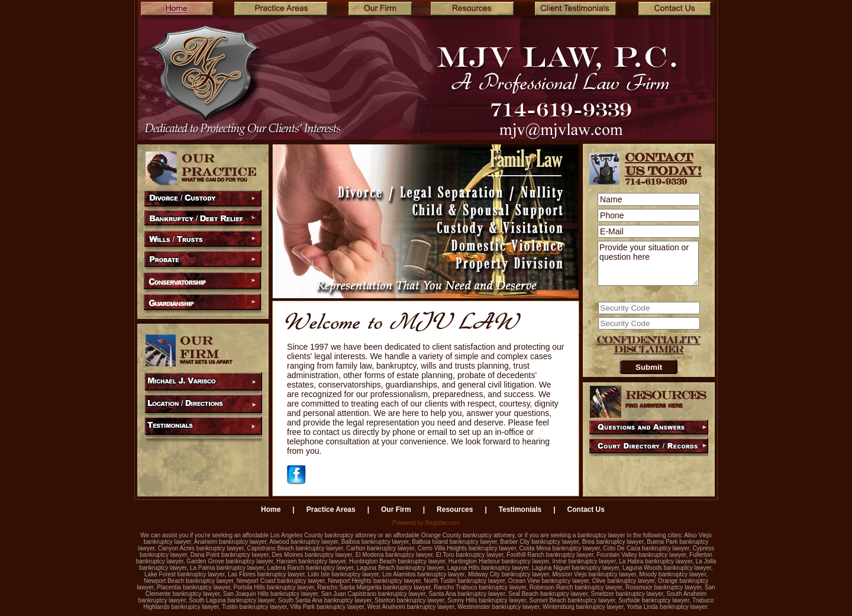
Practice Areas (331, 509)
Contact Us (586, 509)
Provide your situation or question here (648, 263)
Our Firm (396, 509)
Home (271, 509)
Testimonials (520, 509)
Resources (455, 509)
